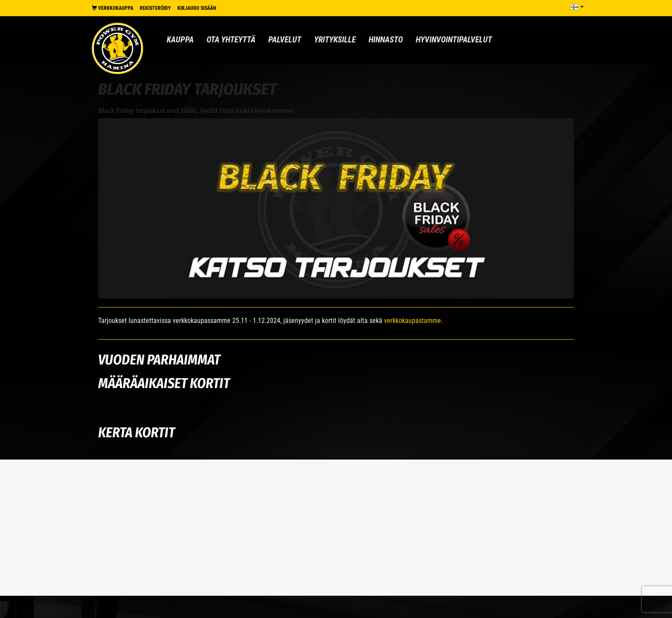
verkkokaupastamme (412, 321)
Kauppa (180, 40)
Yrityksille (335, 40)
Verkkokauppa (112, 8)
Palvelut (285, 40)
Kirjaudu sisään (197, 8)
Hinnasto (386, 40)
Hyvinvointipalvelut (454, 40)
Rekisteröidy (155, 8)
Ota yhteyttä (231, 40)
